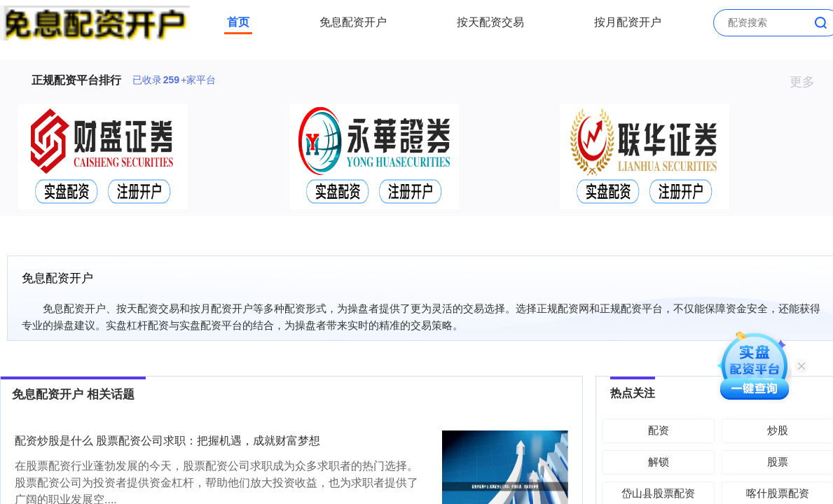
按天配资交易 (490, 22)
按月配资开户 (628, 22)
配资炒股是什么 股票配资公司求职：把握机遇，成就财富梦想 (167, 441)
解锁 (659, 462)
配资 (659, 430)
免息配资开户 (353, 22)
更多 (808, 82)
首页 (238, 22)
